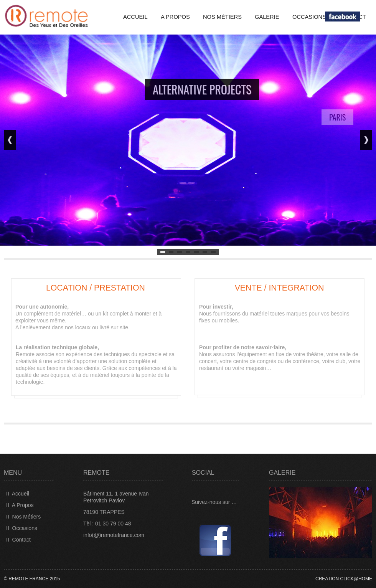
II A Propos (20, 505)
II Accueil (18, 494)
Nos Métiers (222, 17)
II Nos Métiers (23, 517)
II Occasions (22, 528)
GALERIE (267, 17)
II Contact (18, 540)
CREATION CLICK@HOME (344, 579)
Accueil (135, 17)
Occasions (309, 17)
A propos (175, 17)
